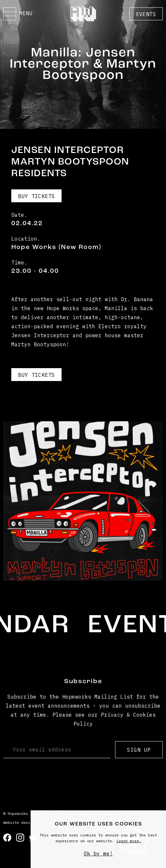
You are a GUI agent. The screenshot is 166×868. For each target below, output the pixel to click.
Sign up (139, 750)
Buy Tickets (36, 196)
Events (146, 14)
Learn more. (129, 841)
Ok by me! (98, 854)
